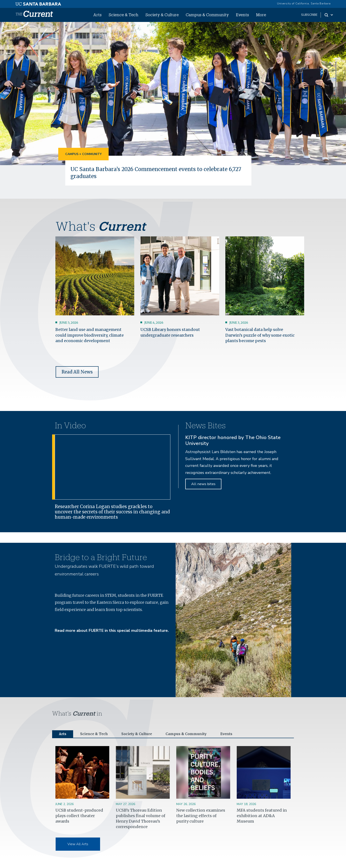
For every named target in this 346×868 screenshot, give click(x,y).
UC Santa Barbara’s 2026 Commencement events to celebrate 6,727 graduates (156, 172)
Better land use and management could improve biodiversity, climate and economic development (90, 335)
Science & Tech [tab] (97, 735)
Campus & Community (207, 15)
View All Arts (78, 845)
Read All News (77, 372)
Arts (97, 15)
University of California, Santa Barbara (304, 4)
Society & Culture (162, 15)
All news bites (203, 484)
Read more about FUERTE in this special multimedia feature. (112, 630)
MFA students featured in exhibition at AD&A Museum (262, 817)
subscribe (309, 15)
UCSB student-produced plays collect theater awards (79, 817)
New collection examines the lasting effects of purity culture (201, 817)
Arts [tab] (63, 735)
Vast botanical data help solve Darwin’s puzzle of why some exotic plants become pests (260, 335)
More (261, 15)
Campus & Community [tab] (197, 735)
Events (242, 15)
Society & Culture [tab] (143, 735)
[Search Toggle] (329, 15)
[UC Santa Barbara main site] (38, 3)
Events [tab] (240, 735)
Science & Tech (124, 15)
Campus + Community (83, 154)
